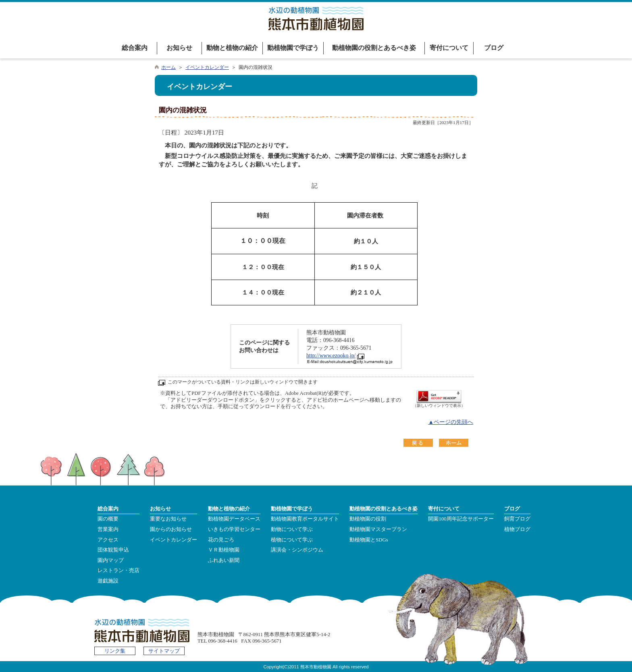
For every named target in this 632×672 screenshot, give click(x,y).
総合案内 (135, 48)
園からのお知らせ (171, 529)
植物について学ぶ (292, 540)
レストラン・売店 (118, 570)
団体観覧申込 (113, 550)
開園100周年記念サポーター (461, 519)
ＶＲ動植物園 (224, 550)
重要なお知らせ (168, 519)
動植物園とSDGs (369, 540)
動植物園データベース (234, 519)
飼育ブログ (517, 519)
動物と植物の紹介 (232, 48)
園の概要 (108, 519)
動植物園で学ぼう (293, 48)
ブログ (494, 48)
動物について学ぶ (292, 529)
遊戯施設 (108, 581)
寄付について (449, 48)
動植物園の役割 (368, 519)
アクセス (108, 540)
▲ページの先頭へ (451, 422)
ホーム (168, 67)
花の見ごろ (221, 540)
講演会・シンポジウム (297, 550)
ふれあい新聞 (224, 560)
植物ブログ (517, 529)
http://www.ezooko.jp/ (331, 356)
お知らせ (179, 48)
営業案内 (108, 529)
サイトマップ (164, 651)
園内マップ (111, 560)
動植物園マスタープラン (378, 529)
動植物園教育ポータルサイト (305, 519)
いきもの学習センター (234, 529)
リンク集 (115, 651)
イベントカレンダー (207, 67)
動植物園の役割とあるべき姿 (374, 48)
